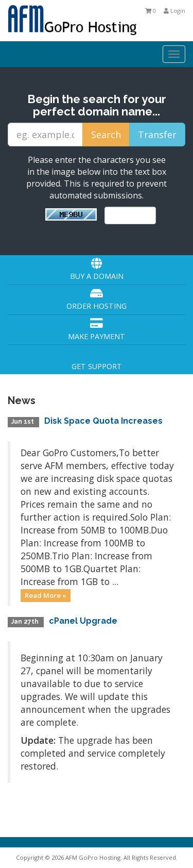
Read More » (46, 595)
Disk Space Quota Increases (103, 421)
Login (174, 11)
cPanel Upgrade (83, 621)
